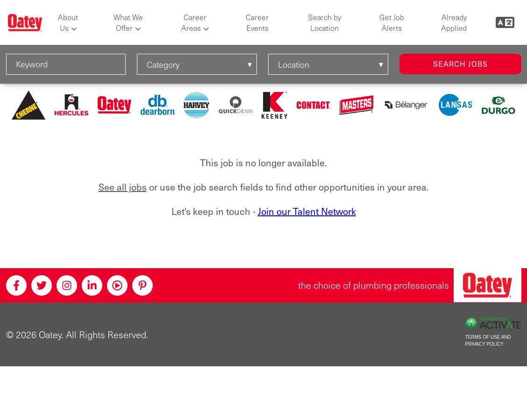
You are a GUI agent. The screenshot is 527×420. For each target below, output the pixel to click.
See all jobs (123, 187)
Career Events (257, 22)
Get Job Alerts (392, 22)
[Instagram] (67, 285)
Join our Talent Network (307, 211)
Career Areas (194, 22)
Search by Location (325, 22)
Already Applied (454, 22)
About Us (68, 22)
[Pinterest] (142, 285)
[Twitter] (42, 285)
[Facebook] (16, 285)
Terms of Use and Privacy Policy (488, 341)
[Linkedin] (92, 285)
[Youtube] (117, 285)
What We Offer (128, 22)
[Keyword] (66, 64)
